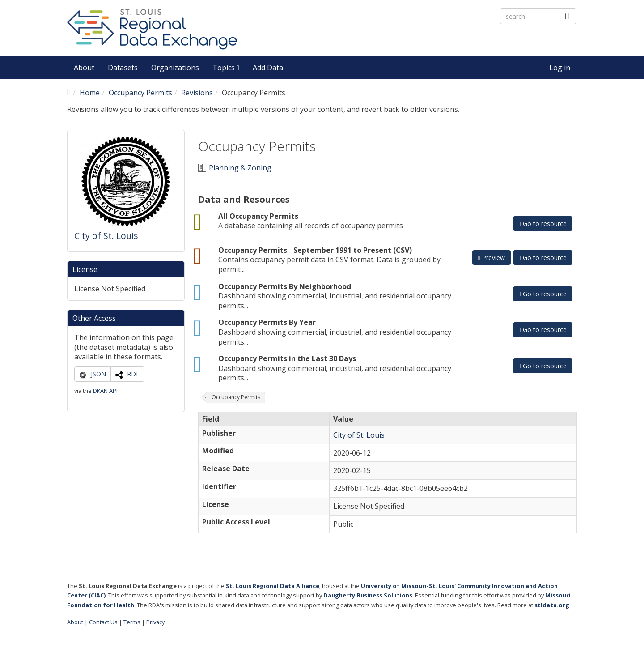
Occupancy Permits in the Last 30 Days (287, 358)
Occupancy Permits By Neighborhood (285, 286)
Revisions (197, 93)
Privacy (155, 622)
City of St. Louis (106, 236)
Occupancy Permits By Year (267, 322)
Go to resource (543, 224)
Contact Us (103, 622)
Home (90, 93)
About (84, 68)
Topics (226, 68)
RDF (133, 374)
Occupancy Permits (140, 93)
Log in (560, 68)
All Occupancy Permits (258, 216)
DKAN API (105, 391)
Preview (491, 258)
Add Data (268, 68)
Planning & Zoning (240, 168)
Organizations (175, 68)
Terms (132, 622)
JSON (98, 374)
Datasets (123, 68)
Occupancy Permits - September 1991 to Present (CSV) (315, 250)
